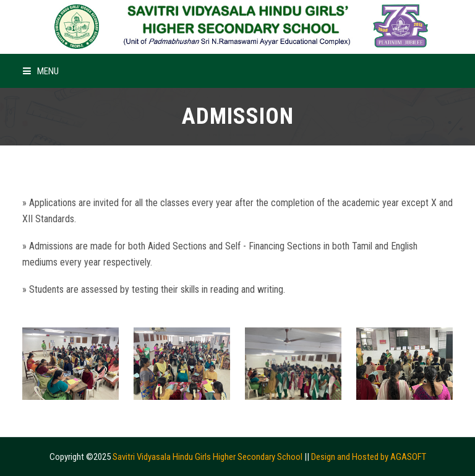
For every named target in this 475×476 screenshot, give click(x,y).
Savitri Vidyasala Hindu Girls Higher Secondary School (208, 457)
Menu (41, 71)
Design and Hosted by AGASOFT (369, 457)
